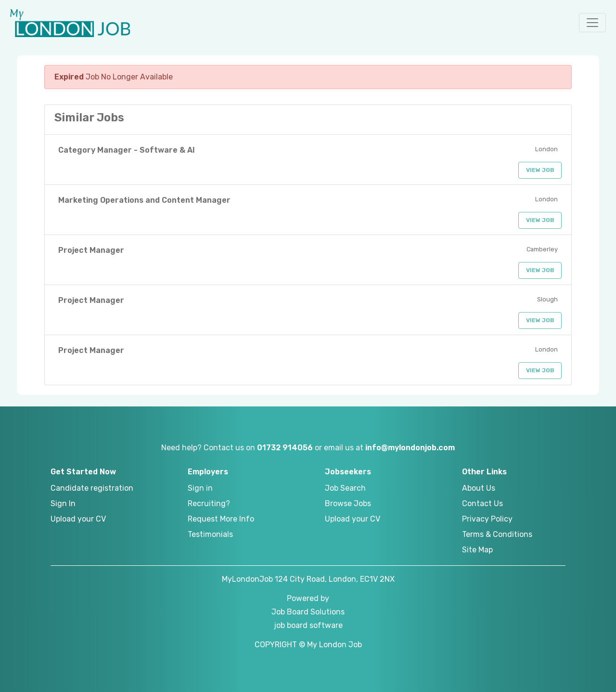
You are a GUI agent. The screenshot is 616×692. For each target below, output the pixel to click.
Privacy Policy (487, 519)
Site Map (477, 550)
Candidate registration (92, 488)
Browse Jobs (348, 503)
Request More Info (221, 519)
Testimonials (210, 534)
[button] (592, 23)
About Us (479, 488)
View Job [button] (540, 170)
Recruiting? (209, 503)
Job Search (345, 488)
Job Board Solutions (308, 612)
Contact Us (482, 503)
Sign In (63, 503)
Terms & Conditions (497, 534)
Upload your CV (78, 519)
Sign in (200, 488)
